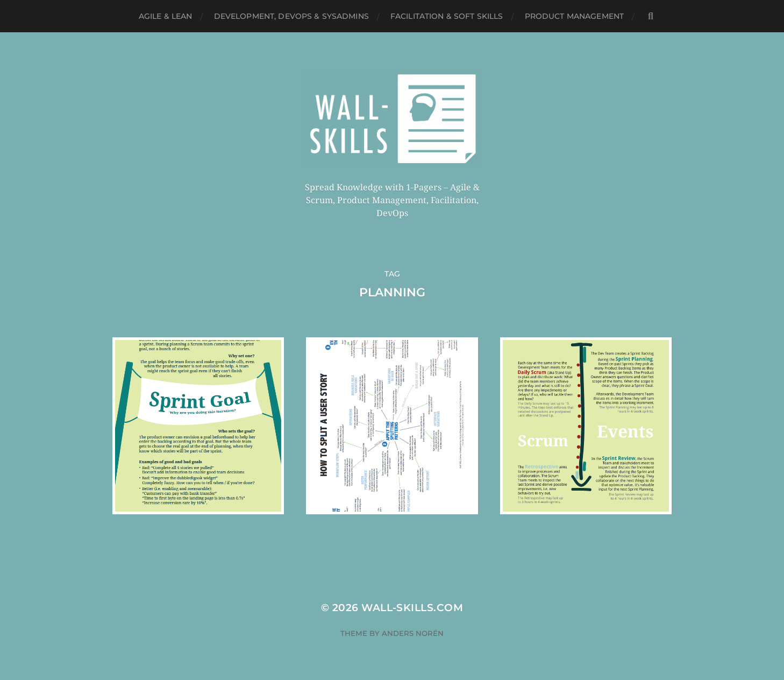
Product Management (575, 16)
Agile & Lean (166, 16)
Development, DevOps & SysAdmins (291, 16)
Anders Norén (413, 633)
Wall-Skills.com (412, 608)
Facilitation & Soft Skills (447, 16)
